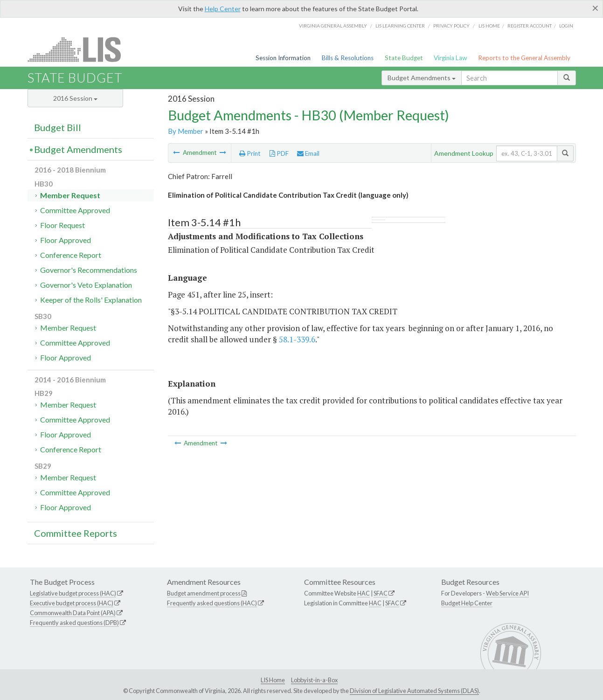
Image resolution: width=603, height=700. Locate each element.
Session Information (283, 58)
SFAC (381, 593)
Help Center (223, 9)
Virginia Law (450, 58)
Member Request (70, 195)
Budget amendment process (204, 593)
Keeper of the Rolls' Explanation (91, 300)
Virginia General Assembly (333, 26)
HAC (364, 593)
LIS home (489, 26)
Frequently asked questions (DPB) (74, 623)
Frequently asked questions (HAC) (212, 603)
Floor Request (62, 225)
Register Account (530, 26)
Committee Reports (76, 533)
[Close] (595, 8)
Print (250, 153)
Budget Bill (58, 127)
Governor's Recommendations (89, 270)
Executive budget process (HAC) (72, 603)
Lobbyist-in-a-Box (314, 680)
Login (566, 26)
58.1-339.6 (297, 339)
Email (308, 153)
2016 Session (75, 98)
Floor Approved (66, 240)
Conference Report (71, 255)
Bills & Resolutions (348, 58)
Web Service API (507, 593)
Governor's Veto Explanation (86, 285)
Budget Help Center (467, 603)
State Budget (404, 58)
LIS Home (273, 680)
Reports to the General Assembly (524, 58)
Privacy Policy (451, 26)
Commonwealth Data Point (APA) (73, 613)
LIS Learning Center (400, 26)
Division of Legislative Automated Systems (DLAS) (414, 691)
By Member (186, 131)
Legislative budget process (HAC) (73, 593)
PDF (279, 153)
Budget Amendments (422, 78)
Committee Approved (75, 210)
